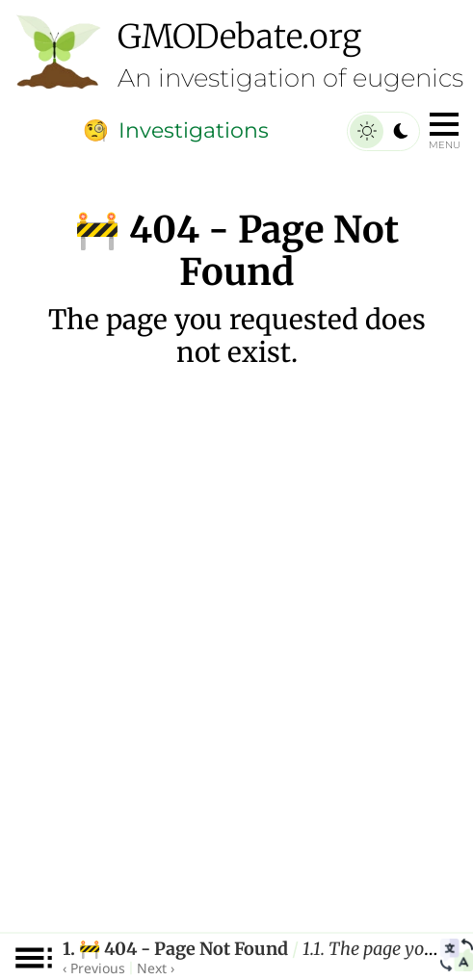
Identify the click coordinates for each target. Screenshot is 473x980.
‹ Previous (94, 968)
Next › (156, 968)
